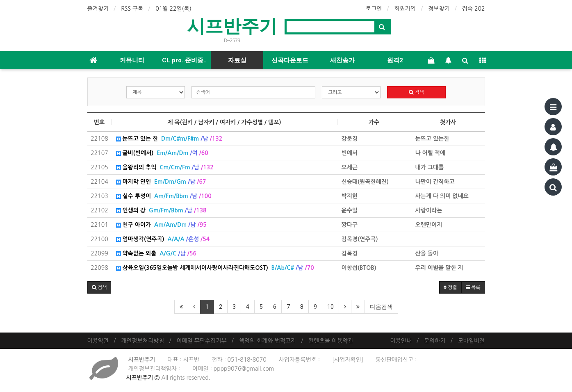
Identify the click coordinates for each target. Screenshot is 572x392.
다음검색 (381, 307)
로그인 (374, 9)
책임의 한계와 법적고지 (268, 341)
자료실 (237, 60)
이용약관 (98, 341)
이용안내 (401, 341)
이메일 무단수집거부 (201, 341)
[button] (99, 287)
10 (330, 307)
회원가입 (405, 9)
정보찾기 (439, 9)
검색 (416, 92)
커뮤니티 (132, 60)
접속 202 (474, 9)
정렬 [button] (450, 287)
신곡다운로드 (290, 60)
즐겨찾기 (98, 9)
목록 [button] (473, 287)
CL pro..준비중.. (184, 60)
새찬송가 (342, 60)
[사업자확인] (348, 360)
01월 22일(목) (173, 9)
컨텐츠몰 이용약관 (331, 341)
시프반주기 (232, 26)
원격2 (395, 60)
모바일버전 (472, 341)
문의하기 (435, 341)
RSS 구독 (132, 9)
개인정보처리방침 (142, 341)
